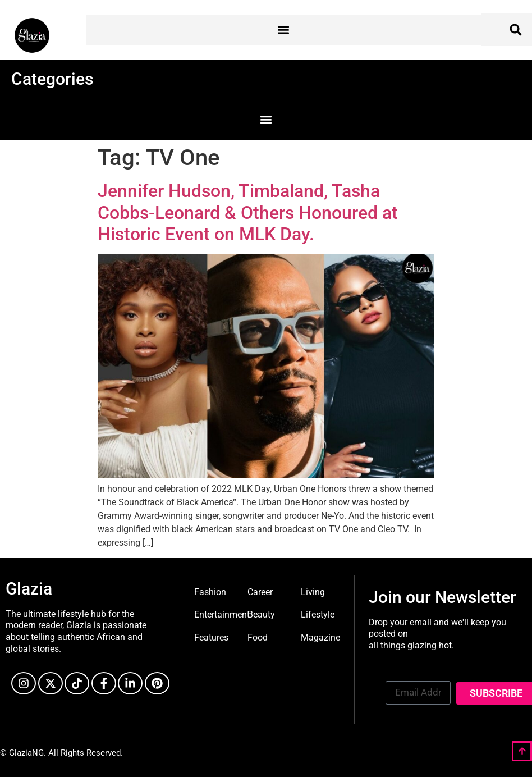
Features (211, 637)
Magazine (320, 637)
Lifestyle (318, 614)
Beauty (261, 614)
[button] (284, 30)
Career (260, 591)
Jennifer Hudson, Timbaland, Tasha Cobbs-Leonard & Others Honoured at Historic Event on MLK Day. (248, 212)
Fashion (210, 591)
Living (313, 591)
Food (258, 637)
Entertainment (222, 614)
